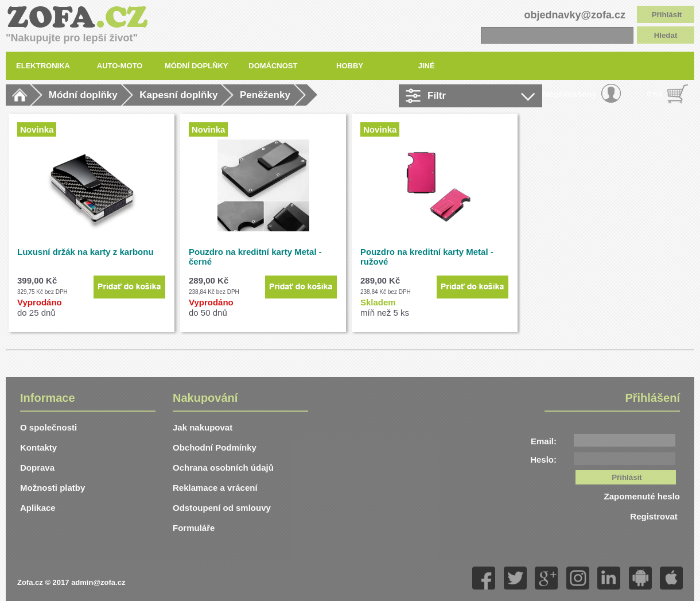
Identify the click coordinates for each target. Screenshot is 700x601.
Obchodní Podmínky (215, 447)
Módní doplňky (83, 95)
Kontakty (38, 447)
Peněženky (265, 95)
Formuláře (194, 528)
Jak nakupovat (203, 427)
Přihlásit (667, 15)
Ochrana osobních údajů (223, 468)
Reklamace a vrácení (215, 488)
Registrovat (655, 516)
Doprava (37, 468)
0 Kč (655, 94)
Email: (544, 441)
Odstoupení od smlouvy (222, 508)
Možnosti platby (52, 488)
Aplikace (38, 508)
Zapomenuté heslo (642, 496)
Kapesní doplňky (178, 95)
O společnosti (48, 427)
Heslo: (543, 460)
